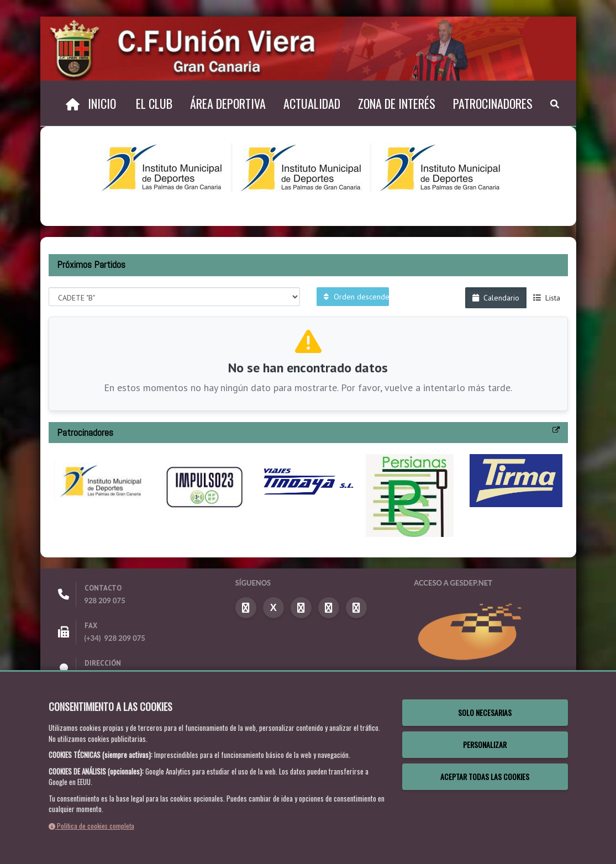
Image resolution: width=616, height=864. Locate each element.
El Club (154, 103)
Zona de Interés (397, 103)
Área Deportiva (228, 103)
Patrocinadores (493, 103)
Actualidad (312, 103)
